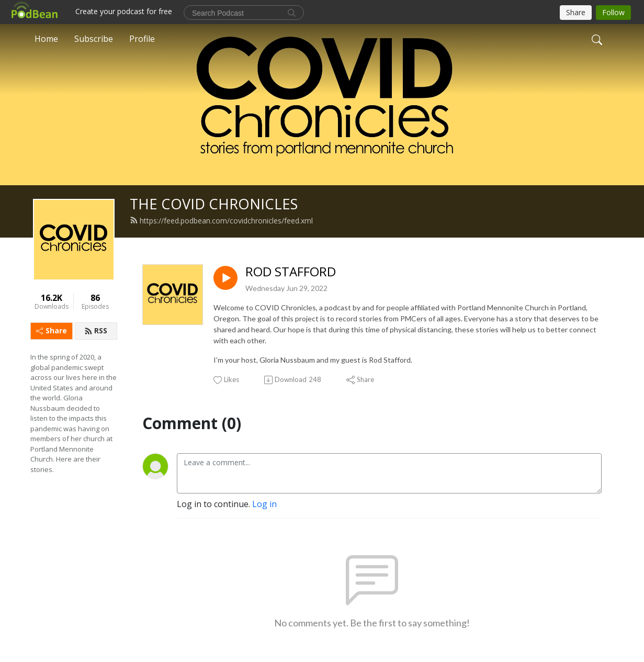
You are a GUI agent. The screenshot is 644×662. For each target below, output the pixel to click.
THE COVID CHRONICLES (214, 204)
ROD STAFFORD (291, 272)
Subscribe (94, 39)
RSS (96, 330)
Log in (264, 504)
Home (46, 39)
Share (52, 330)
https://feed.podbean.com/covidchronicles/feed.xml (221, 221)
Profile (142, 39)
